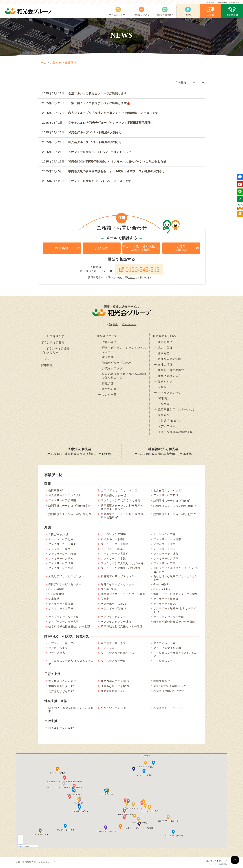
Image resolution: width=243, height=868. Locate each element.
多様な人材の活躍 (169, 359)
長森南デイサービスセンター (119, 576)
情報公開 (108, 383)
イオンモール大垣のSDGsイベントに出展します (100, 181)
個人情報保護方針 (27, 862)
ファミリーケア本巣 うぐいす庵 (121, 568)
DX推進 (163, 398)
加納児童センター (59, 686)
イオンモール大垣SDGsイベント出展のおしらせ (100, 152)
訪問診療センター (112, 496)
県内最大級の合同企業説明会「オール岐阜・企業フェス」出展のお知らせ (117, 171)
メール (130, 277)
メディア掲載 (167, 426)
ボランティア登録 (58, 348)
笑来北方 (106, 599)
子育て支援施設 (181, 248)
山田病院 (54, 490)
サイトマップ (48, 862)
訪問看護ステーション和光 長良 (68, 514)
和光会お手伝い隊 (59, 728)
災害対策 (164, 415)
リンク (45, 359)
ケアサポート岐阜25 (166, 599)
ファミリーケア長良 (166, 495)
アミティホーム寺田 (166, 643)
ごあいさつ (109, 342)
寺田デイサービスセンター (65, 584)
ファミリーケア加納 (61, 568)
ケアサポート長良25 (61, 604)
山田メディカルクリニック (118, 490)
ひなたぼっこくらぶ (113, 708)
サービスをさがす (53, 336)
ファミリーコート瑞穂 (62, 554)
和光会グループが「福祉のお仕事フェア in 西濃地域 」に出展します (113, 113)
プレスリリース (51, 353)
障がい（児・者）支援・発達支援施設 (141, 248)
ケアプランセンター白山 (116, 617)
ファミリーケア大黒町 (115, 554)
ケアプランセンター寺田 (169, 617)
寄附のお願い (235, 3)
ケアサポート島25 (165, 604)
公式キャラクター (114, 368)
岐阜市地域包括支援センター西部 (174, 622)
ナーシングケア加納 (113, 534)
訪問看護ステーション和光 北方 (173, 514)
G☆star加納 (56, 594)
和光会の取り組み (164, 336)
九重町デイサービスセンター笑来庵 (123, 594)
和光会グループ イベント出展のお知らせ (95, 132)
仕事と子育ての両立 (171, 370)
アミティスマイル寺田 (167, 648)
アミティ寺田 (109, 648)
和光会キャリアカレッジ (169, 708)
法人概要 (108, 357)
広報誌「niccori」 (170, 421)
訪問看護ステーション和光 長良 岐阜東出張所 (123, 516)
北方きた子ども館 (59, 691)
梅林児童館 (160, 681)
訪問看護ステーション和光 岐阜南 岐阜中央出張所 (122, 507)
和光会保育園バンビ (113, 691)
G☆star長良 (109, 589)
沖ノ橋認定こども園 (61, 681)
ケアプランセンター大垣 (64, 622)
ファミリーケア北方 (166, 554)
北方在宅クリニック (166, 490)
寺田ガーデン (57, 535)
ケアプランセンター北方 (116, 622)
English (207, 3)
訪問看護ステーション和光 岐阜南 (70, 506)
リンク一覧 (109, 395)
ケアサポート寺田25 (61, 609)
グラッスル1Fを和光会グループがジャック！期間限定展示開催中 (111, 123)
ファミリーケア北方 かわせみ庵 (121, 501)
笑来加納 (54, 599)
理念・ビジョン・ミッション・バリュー (124, 350)
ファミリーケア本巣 (113, 559)
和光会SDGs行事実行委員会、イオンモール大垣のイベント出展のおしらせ (117, 162)
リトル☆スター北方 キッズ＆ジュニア (71, 662)
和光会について (107, 336)
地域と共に (165, 342)
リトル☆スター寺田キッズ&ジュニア (175, 654)
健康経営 (164, 353)
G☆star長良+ (162, 589)
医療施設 (62, 248)
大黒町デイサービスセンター (66, 576)
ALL (195, 83)
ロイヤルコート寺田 (113, 539)
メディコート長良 (59, 549)
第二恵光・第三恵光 (113, 643)
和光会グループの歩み (117, 363)
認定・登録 (165, 348)
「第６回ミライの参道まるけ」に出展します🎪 (99, 103)
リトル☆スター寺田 (113, 661)
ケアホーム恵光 (58, 648)
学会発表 (164, 404)
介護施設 (102, 248)
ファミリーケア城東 (61, 563)
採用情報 (47, 365)
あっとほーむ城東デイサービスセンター (176, 578)
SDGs (162, 387)
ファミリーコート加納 (115, 544)
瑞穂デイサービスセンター (118, 584)
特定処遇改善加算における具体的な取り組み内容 (124, 376)
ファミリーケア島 (165, 563)
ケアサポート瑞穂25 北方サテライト (175, 610)
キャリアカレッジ (169, 393)
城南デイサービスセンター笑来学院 (176, 594)
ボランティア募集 (53, 342)
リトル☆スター (163, 661)
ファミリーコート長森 (167, 539)
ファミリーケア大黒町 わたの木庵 (122, 563)
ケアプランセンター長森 (64, 617)
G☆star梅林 (56, 589)
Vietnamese (220, 3)
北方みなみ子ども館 (113, 686)
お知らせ (56, 63)
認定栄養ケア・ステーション (177, 410)
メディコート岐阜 (112, 549)
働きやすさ (165, 381)
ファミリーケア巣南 (61, 559)
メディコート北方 (165, 544)
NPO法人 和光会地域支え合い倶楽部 (71, 710)
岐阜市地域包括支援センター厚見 (122, 627)
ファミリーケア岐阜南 (62, 501)
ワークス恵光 (57, 653)
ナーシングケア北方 (61, 539)
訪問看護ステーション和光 (170, 501)
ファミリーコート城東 (62, 544)
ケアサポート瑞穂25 (114, 609)
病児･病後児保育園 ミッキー (171, 686)
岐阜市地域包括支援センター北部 (69, 627)
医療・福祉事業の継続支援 (175, 432)
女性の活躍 (165, 365)
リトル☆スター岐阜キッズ (118, 653)
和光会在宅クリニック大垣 (65, 495)
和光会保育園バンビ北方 (169, 691)
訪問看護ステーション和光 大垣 (173, 506)
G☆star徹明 (161, 584)
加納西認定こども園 (113, 681)
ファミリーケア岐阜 (166, 559)
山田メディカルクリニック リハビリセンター (176, 570)
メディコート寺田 (165, 549)
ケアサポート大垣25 (114, 604)
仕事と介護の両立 (169, 376)
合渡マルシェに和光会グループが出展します (97, 93)
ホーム (42, 63)
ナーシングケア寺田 (166, 534)
